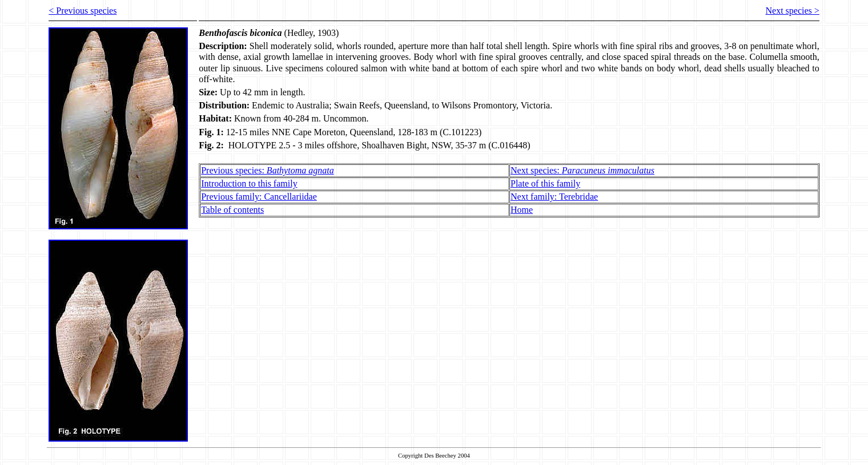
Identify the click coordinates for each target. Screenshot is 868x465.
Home (522, 210)
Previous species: (267, 170)
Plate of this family (545, 183)
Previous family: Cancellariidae (259, 197)
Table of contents (232, 210)
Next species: (582, 170)
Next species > (792, 11)
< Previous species (83, 11)
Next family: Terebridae (554, 197)
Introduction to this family (249, 183)
